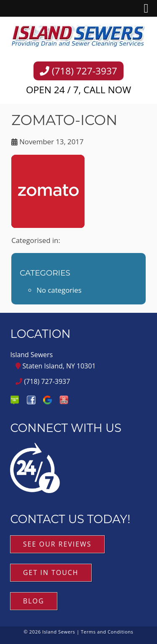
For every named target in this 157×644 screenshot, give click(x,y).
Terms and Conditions (107, 632)
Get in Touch (51, 572)
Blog (34, 601)
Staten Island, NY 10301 (55, 366)
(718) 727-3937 (78, 71)
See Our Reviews (57, 544)
